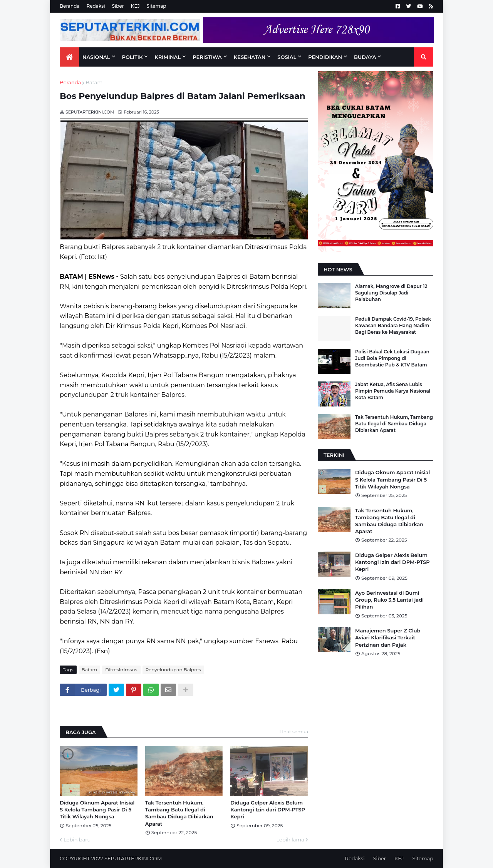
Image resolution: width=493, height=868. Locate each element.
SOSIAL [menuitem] (287, 57)
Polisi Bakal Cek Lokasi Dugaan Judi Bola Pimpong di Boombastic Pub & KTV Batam (392, 358)
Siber (118, 6)
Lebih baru (77, 840)
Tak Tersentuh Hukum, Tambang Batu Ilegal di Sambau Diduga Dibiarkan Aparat (179, 813)
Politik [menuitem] (132, 57)
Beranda (70, 6)
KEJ (135, 6)
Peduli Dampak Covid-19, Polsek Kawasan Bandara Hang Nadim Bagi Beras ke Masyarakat (393, 325)
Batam (94, 82)
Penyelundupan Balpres (173, 670)
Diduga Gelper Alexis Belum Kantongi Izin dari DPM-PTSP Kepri (268, 809)
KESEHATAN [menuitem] (250, 57)
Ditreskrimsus (121, 670)
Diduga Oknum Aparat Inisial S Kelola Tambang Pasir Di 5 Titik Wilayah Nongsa (97, 809)
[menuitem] (69, 57)
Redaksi (96, 6)
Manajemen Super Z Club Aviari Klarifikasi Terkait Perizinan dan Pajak (388, 637)
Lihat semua (294, 732)
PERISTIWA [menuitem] (207, 57)
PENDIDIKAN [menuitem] (325, 57)
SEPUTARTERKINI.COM (133, 858)
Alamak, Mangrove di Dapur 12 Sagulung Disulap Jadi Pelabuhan (391, 293)
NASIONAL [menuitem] (96, 57)
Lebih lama (290, 840)
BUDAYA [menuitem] (365, 57)
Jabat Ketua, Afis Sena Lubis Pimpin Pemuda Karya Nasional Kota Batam (393, 391)
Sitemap (157, 6)
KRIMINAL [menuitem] (168, 57)
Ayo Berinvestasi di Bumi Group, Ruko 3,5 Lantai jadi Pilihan (389, 600)
